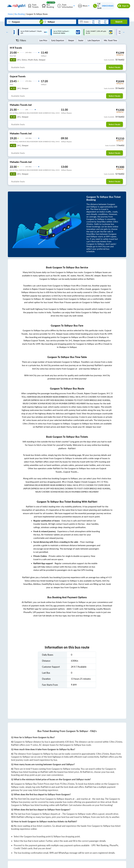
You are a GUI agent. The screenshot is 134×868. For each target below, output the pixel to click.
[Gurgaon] (24, 22)
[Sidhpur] (59, 22)
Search (119, 22)
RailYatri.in (88, 772)
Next (123, 32)
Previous (7, 32)
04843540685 (108, 6)
